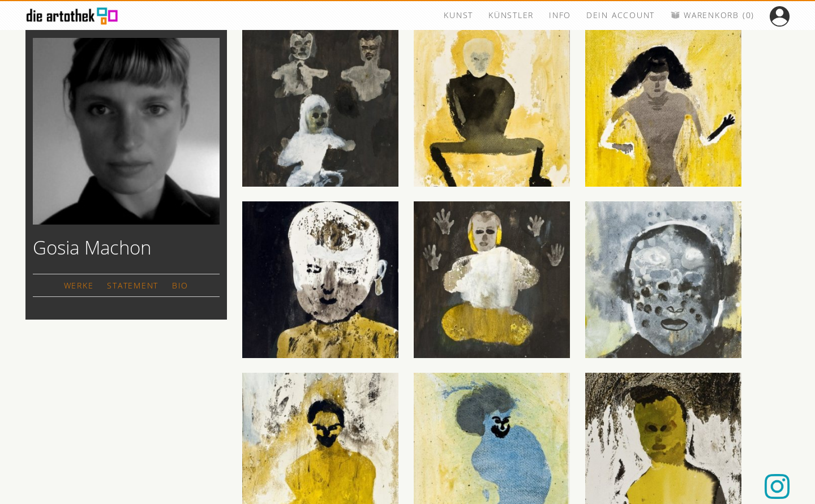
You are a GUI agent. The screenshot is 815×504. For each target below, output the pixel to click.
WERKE (79, 285)
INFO (560, 15)
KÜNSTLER (511, 15)
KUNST (458, 15)
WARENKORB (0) (712, 15)
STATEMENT (133, 285)
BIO (180, 285)
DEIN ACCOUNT (621, 15)
